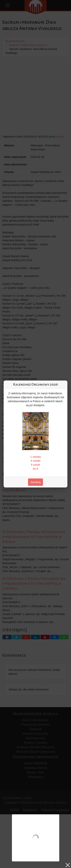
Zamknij (35, 482)
